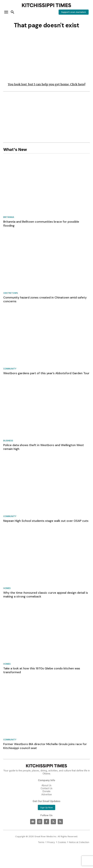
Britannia (9, 217)
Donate (46, 791)
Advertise (47, 794)
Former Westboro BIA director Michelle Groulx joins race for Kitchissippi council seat (45, 746)
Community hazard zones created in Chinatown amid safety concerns (45, 299)
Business (8, 441)
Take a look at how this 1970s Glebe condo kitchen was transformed (42, 670)
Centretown (11, 293)
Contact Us (46, 788)
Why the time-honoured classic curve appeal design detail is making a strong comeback (46, 595)
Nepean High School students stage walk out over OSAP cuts (46, 521)
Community (10, 369)
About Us (46, 785)
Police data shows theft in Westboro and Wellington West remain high (44, 447)
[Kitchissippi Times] (46, 5)
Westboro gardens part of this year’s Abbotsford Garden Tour (46, 373)
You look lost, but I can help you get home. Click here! (47, 84)
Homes (7, 588)
